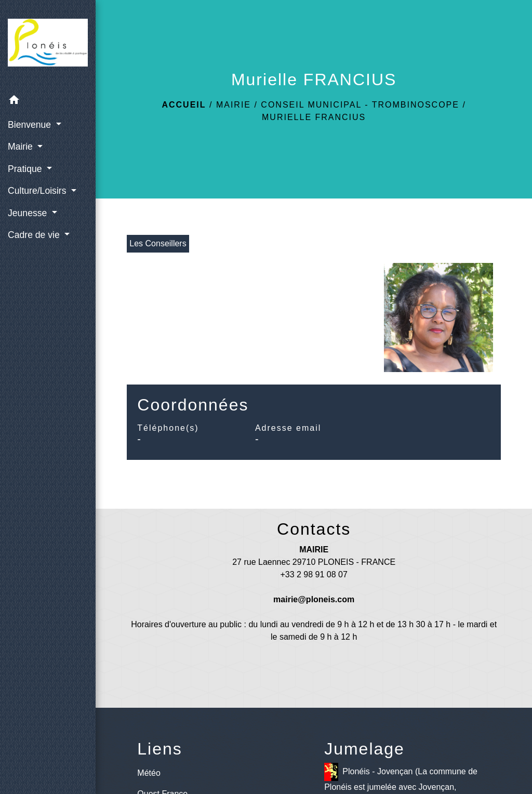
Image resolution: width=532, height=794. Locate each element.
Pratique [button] (26, 169)
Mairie (234, 105)
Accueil (184, 105)
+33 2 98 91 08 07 (314, 574)
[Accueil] (48, 45)
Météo (149, 773)
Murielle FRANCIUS (314, 117)
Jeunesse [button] (29, 213)
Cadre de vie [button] (35, 235)
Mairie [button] (22, 147)
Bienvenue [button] (31, 125)
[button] (48, 102)
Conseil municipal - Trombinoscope (360, 105)
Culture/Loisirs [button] (38, 191)
